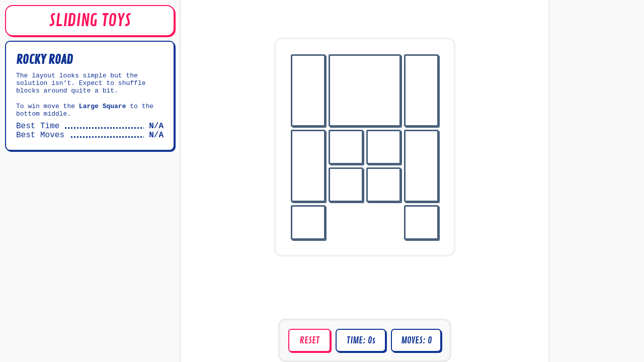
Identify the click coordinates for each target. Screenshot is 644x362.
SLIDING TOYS (90, 21)
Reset (309, 340)
